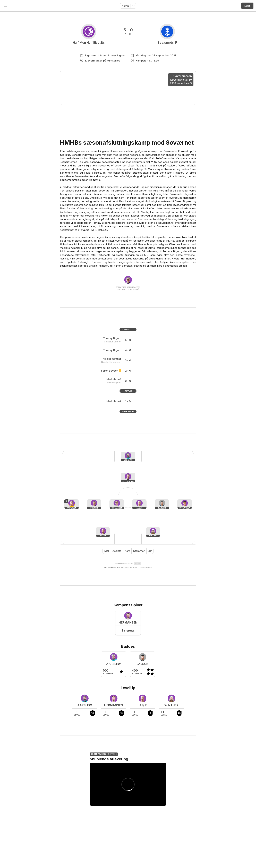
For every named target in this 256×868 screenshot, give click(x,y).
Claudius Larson (179, 244)
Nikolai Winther (69, 216)
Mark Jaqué (155, 169)
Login (248, 6)
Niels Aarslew (111, 567)
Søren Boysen (184, 201)
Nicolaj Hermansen (153, 212)
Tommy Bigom (101, 223)
